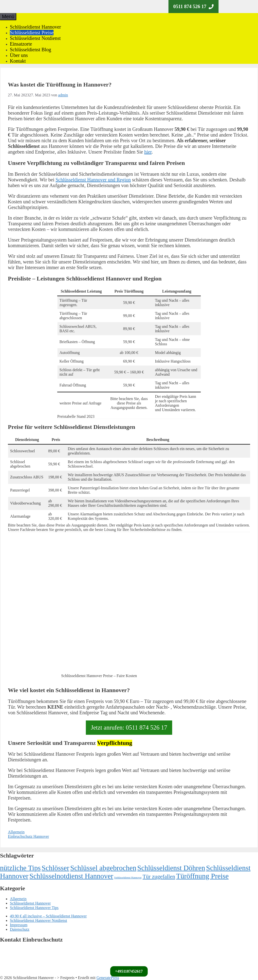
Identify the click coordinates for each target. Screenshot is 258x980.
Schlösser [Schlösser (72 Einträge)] (55, 868)
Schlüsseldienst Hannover (35, 27)
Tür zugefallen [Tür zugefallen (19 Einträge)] (159, 877)
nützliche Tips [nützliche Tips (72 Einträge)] (20, 868)
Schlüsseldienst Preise (32, 33)
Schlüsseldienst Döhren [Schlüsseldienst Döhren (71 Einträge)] (171, 868)
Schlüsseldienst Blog (30, 50)
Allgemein (16, 832)
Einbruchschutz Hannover (28, 836)
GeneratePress (108, 978)
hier (148, 152)
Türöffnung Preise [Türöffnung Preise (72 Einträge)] (202, 876)
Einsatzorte (21, 44)
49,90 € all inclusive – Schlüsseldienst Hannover (48, 916)
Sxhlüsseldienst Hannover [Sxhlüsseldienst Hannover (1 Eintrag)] (128, 878)
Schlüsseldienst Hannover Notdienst (38, 920)
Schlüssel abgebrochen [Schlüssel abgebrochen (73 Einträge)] (103, 868)
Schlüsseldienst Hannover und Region (93, 180)
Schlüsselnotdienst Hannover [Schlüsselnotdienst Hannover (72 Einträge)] (71, 876)
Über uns (19, 55)
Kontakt (18, 61)
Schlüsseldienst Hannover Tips (34, 908)
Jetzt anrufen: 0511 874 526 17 (129, 727)
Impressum (19, 925)
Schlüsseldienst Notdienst (35, 38)
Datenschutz (20, 929)
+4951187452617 (129, 971)
